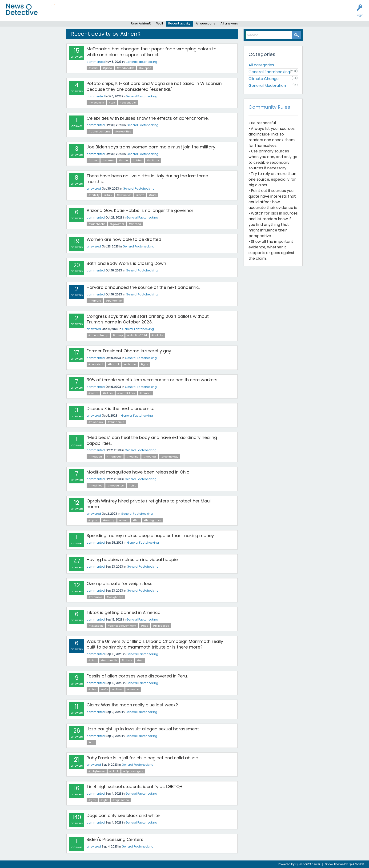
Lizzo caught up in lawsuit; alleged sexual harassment (143, 729)
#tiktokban (96, 626)
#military (153, 160)
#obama (130, 364)
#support (145, 68)
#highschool (121, 800)
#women (108, 160)
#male (123, 160)
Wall (160, 23)
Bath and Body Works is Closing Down (126, 263)
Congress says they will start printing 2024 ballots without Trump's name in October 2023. (148, 319)
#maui (124, 520)
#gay (144, 364)
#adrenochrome (99, 131)
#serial (93, 393)
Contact (182, 13)
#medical (150, 457)
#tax (112, 103)
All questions (205, 23)
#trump (118, 335)
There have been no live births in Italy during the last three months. (147, 179)
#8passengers (133, 771)
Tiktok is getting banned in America (124, 612)
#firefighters (152, 520)
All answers (229, 23)
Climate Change (264, 79)
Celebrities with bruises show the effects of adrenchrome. (148, 118)
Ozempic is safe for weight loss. (120, 583)
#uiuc (92, 660)
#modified (96, 486)
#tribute (127, 660)
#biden (137, 160)
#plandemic (116, 422)
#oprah (93, 520)
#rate (153, 195)
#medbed (95, 457)
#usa (145, 626)
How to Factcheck (143, 13)
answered (94, 189)
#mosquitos (116, 486)
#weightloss (115, 597)
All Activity (52, 13)
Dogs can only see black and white (123, 815)
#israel (93, 68)
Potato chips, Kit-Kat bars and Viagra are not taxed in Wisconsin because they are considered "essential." (154, 86)
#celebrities (123, 131)
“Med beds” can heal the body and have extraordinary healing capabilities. (152, 440)
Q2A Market (356, 864)
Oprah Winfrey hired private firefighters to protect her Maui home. (149, 504)
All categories (261, 65)
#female (145, 393)
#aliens (117, 689)
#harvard (95, 301)
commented (96, 62)
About (166, 13)
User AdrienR (141, 23)
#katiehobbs (97, 224)
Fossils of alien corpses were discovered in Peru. (137, 676)
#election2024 (137, 335)
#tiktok (114, 771)
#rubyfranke (97, 771)
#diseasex (96, 422)
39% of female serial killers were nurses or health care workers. (152, 380)
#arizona (135, 224)
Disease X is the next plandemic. (120, 408)
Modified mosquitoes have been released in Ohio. (138, 472)
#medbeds (114, 457)
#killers (108, 393)
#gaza (107, 68)
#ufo (104, 689)
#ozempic (95, 597)
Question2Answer (308, 864)
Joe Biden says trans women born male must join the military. (151, 147)
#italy (108, 195)
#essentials (128, 103)
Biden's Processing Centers (115, 839)
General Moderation (267, 86)
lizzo (91, 742)
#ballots (157, 335)
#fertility (94, 195)
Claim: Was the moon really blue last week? (132, 705)
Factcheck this (113, 13)
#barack (114, 364)
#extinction (124, 195)
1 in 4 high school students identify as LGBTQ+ (135, 786)
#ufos (92, 689)
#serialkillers (126, 393)
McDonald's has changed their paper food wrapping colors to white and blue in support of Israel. (152, 52)
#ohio (132, 486)
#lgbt (104, 800)
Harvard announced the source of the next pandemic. (143, 287)
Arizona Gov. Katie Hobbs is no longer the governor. (140, 210)
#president (96, 364)
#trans (93, 160)
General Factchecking (141, 62)
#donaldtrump (98, 335)
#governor (117, 224)
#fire (136, 520)
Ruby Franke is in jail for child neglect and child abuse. (143, 758)
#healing (132, 457)
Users (92, 13)
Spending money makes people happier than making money (150, 536)
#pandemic (114, 301)
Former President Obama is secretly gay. (129, 351)
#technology (170, 457)
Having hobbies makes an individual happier (133, 559)
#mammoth (109, 660)
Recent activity (179, 23)
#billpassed (161, 626)
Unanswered (73, 13)
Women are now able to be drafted (124, 239)
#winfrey (109, 520)
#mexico (133, 689)
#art (140, 660)
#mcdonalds (126, 68)
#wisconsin (96, 103)
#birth (140, 195)
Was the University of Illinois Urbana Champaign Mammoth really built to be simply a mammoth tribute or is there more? (155, 644)
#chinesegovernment (122, 626)
